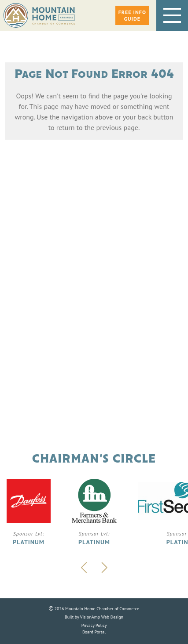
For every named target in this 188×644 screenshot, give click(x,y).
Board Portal (94, 632)
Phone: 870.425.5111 (94, 326)
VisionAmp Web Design (102, 617)
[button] (132, 15)
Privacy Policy (94, 625)
